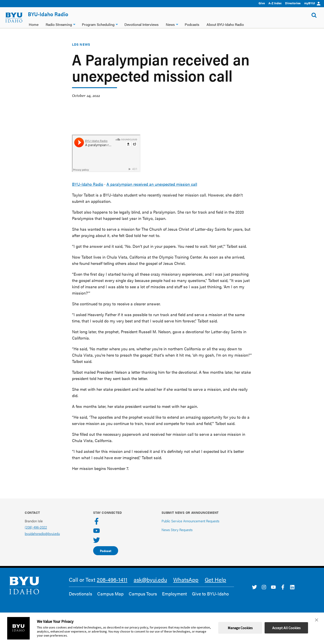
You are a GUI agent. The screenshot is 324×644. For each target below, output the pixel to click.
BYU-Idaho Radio (48, 14)
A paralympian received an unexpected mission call (152, 184)
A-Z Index (275, 3)
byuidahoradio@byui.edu (42, 533)
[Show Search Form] (314, 15)
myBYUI (312, 3)
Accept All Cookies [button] (286, 628)
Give (262, 3)
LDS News (81, 44)
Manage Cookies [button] (240, 628)
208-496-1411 (112, 579)
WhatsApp (186, 579)
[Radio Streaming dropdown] (74, 24)
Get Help (215, 579)
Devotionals (80, 594)
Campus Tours (143, 594)
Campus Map (110, 594)
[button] (317, 620)
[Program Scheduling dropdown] (117, 24)
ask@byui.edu (150, 579)
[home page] (14, 18)
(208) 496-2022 (36, 527)
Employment (174, 594)
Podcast (106, 551)
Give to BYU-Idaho (210, 594)
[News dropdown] (177, 24)
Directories (293, 3)
